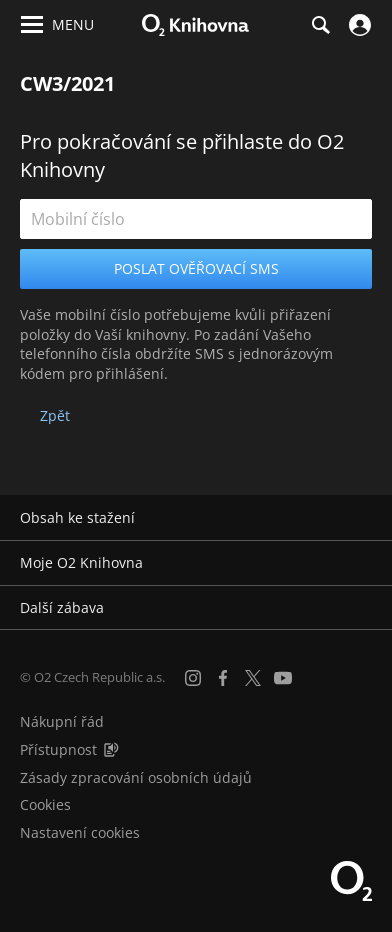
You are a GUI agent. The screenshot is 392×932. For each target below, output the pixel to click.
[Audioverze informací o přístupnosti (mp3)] (111, 749)
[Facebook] (223, 678)
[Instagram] (193, 678)
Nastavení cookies (80, 832)
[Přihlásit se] (357, 25)
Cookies (45, 804)
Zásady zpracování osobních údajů (136, 777)
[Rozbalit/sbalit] (364, 518)
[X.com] (253, 678)
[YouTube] (283, 678)
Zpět (55, 415)
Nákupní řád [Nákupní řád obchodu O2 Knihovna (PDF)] (62, 721)
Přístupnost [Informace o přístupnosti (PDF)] (58, 749)
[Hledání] (320, 25)
